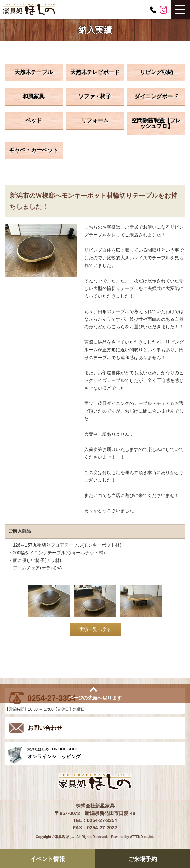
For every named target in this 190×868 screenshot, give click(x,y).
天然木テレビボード (95, 72)
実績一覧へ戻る (95, 629)
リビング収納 (156, 72)
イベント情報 (47, 859)
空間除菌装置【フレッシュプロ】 (156, 123)
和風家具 (34, 96)
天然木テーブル (34, 72)
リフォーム (95, 121)
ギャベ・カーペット (34, 150)
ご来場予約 (143, 859)
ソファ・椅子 (95, 96)
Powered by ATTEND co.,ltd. (132, 837)
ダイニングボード (156, 96)
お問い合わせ (45, 728)
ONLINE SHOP (105, 753)
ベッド (34, 121)
